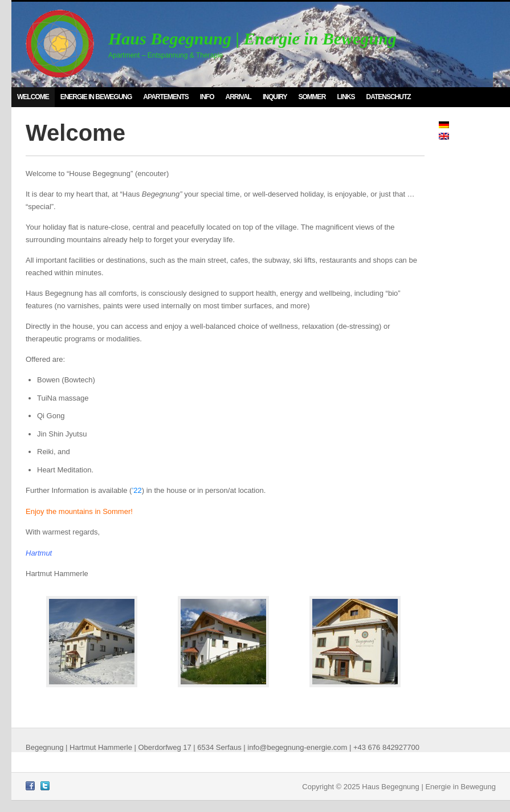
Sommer (312, 97)
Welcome (33, 97)
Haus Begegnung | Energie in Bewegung (252, 38)
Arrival (238, 97)
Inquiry (275, 97)
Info (207, 97)
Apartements (166, 97)
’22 (136, 490)
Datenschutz (389, 97)
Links (346, 97)
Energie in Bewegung (96, 97)
